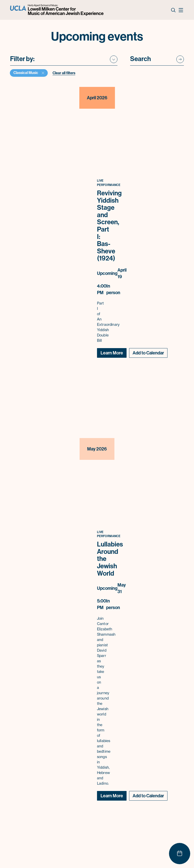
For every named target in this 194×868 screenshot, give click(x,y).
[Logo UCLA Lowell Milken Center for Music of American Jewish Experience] (57, 10)
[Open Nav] (181, 10)
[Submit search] (180, 60)
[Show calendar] (180, 854)
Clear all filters (64, 73)
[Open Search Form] (173, 10)
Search (140, 59)
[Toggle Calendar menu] (148, 353)
